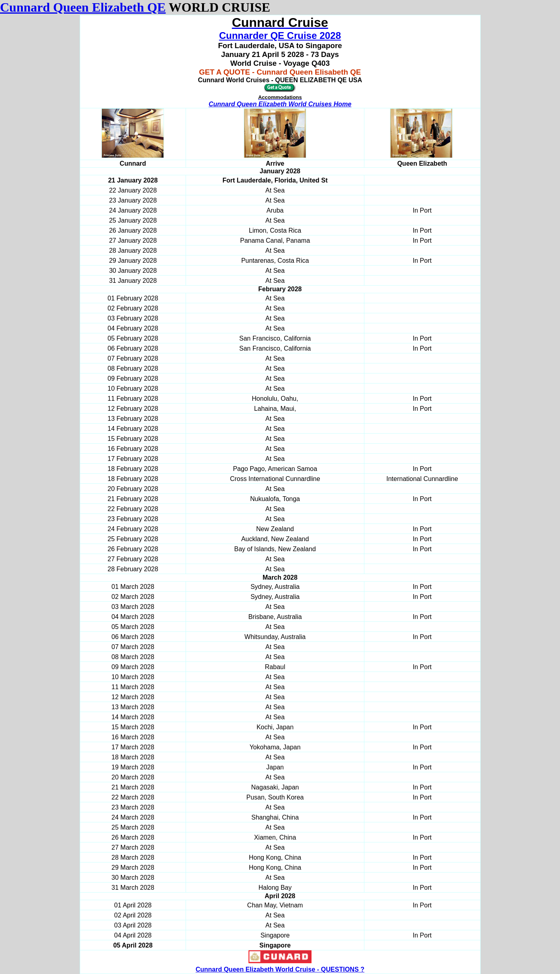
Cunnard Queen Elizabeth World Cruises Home (280, 104)
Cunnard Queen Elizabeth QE (83, 7)
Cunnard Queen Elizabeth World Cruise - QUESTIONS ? (280, 969)
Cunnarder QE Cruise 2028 (280, 36)
